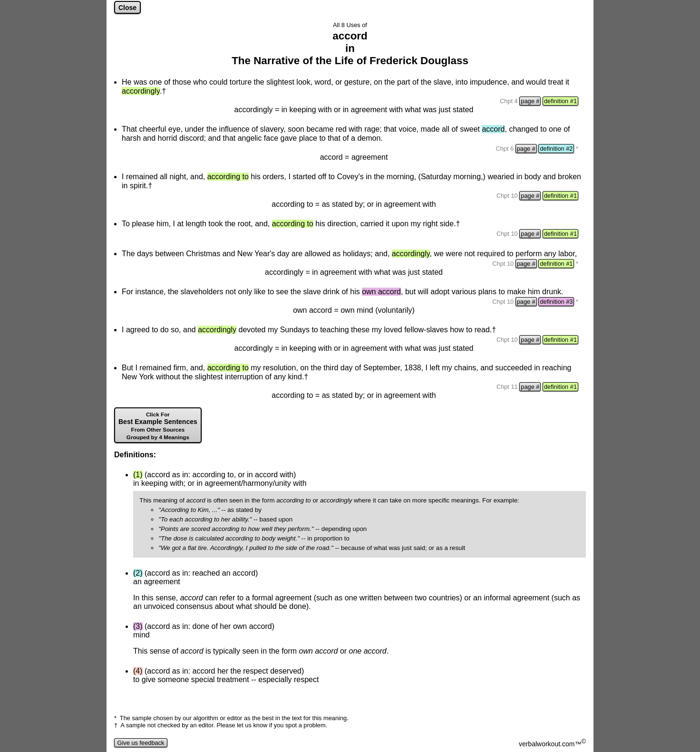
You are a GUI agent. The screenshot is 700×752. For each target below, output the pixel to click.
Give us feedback (141, 743)
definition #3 (556, 302)
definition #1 (560, 101)
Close (127, 8)
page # (530, 101)
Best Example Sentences (158, 426)
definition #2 (556, 149)
